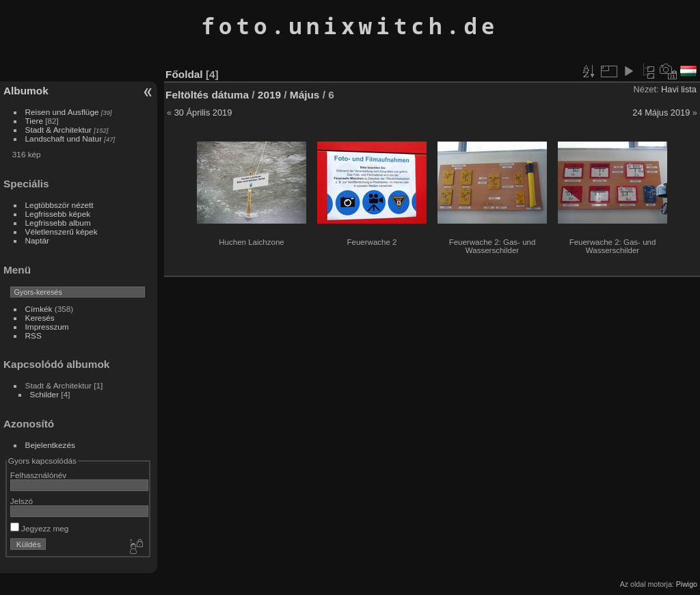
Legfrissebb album (58, 223)
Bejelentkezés (50, 445)
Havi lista (679, 89)
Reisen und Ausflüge (62, 112)
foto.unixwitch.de (350, 26)
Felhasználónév (38, 475)
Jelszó (22, 501)
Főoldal (184, 74)
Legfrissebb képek (58, 214)
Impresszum (47, 327)
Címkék (39, 309)
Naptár (37, 240)
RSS (33, 335)
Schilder (45, 394)
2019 (269, 95)
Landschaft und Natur (64, 138)
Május (305, 95)
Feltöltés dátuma (207, 95)
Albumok (26, 91)
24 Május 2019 (661, 113)
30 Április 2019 (203, 113)
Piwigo (687, 584)
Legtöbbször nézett (59, 205)
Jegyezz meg (40, 528)
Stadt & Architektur (58, 130)
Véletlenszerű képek (62, 232)
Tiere (34, 121)
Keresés (40, 318)
